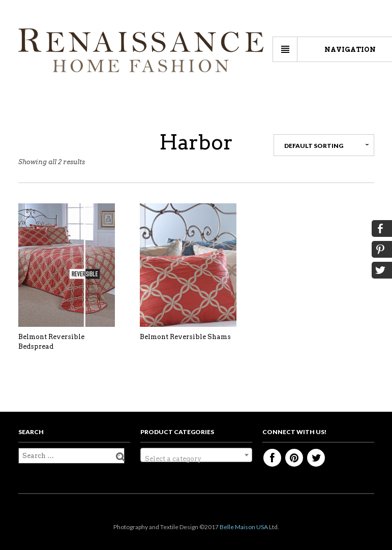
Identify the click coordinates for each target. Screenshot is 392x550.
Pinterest (294, 458)
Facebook (272, 458)
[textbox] (196, 459)
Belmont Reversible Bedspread (51, 342)
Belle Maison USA (244, 527)
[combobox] (196, 455)
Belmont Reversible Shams (185, 337)
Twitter (316, 458)
